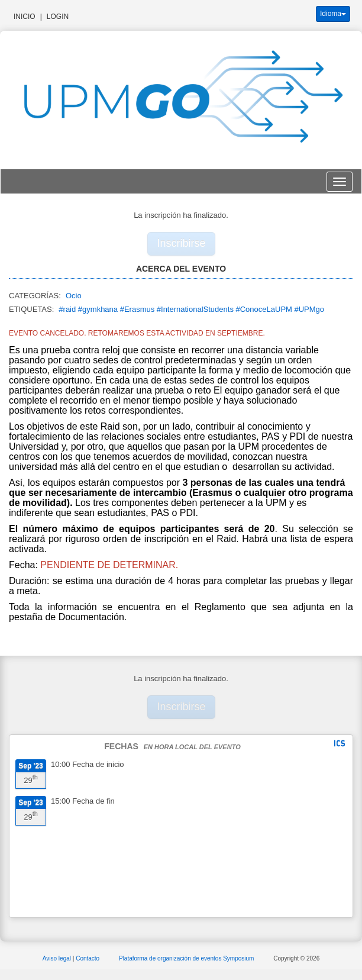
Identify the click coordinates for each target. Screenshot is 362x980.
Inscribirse (182, 243)
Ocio (74, 296)
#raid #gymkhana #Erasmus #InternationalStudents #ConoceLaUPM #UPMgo (191, 309)
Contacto (88, 958)
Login (58, 17)
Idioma (333, 14)
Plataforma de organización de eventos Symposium (187, 958)
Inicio (25, 17)
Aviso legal (58, 958)
